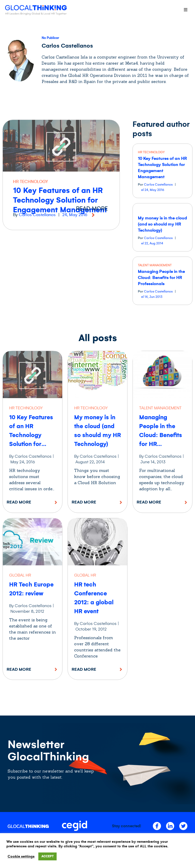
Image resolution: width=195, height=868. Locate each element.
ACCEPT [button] (47, 856)
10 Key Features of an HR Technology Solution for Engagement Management (60, 200)
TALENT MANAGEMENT (155, 265)
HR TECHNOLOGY (30, 182)
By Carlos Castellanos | (32, 456)
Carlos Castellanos (37, 215)
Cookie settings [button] (21, 856)
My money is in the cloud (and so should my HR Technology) (162, 224)
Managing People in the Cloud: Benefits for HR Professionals (161, 278)
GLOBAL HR (20, 575)
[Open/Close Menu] (185, 10)
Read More (19, 502)
